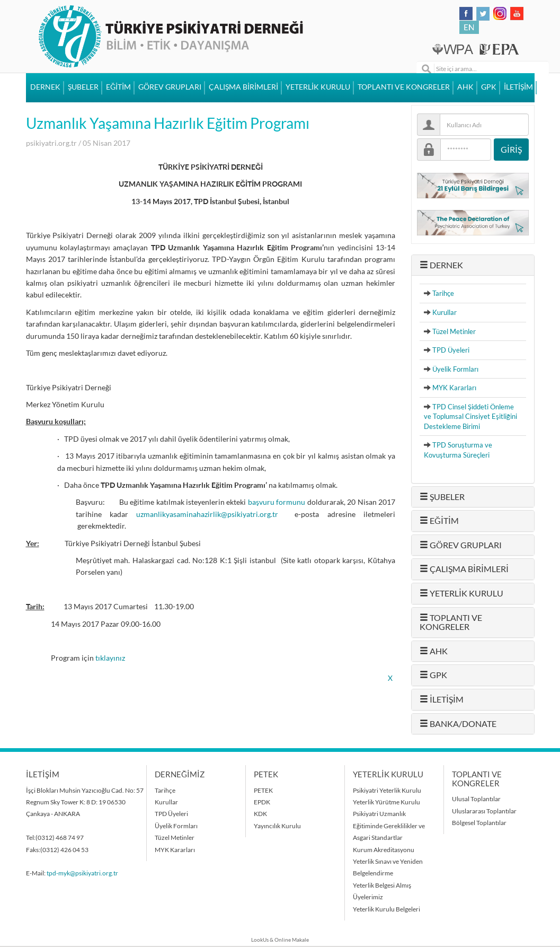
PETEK (263, 790)
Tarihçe (443, 293)
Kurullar (445, 312)
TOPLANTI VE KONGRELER (404, 87)
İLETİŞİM (518, 87)
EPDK (262, 802)
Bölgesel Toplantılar (479, 823)
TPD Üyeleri (451, 350)
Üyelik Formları (455, 369)
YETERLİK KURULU (318, 87)
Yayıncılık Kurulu (277, 826)
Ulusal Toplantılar (476, 799)
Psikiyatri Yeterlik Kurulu (387, 790)
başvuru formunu (278, 502)
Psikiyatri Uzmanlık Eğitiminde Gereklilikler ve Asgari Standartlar (389, 826)
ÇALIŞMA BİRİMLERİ (243, 87)
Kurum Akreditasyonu (384, 850)
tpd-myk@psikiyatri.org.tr (82, 873)
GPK (489, 87)
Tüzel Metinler (454, 331)
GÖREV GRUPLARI (170, 87)
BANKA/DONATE (458, 724)
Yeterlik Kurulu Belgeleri (386, 909)
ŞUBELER (83, 87)
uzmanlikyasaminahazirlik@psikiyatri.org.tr (207, 514)
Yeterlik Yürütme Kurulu (386, 802)
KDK (260, 814)
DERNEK (45, 87)
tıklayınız (110, 658)
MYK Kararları (454, 388)
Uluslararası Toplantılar (484, 811)
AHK (465, 87)
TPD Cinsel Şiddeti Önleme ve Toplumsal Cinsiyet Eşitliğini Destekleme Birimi (470, 416)
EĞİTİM (118, 87)
